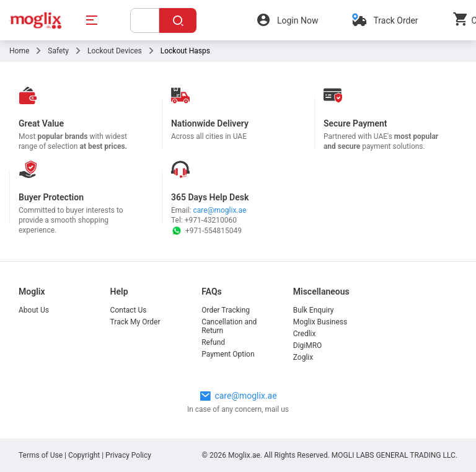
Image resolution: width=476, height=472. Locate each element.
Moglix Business (320, 322)
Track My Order (135, 322)
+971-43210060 (211, 220)
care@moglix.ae (220, 210)
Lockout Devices (115, 51)
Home (19, 51)
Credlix (305, 334)
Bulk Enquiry (314, 310)
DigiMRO (308, 345)
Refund (213, 342)
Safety (58, 51)
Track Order (395, 20)
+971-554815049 (206, 231)
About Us (34, 310)
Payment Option (228, 354)
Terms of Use (42, 455)
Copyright (84, 455)
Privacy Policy (128, 455)
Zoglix (303, 357)
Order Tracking (226, 310)
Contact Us (129, 310)
